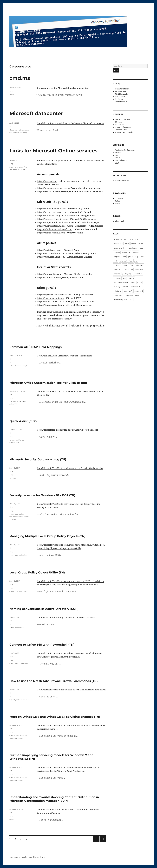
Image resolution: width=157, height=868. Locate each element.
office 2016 (139, 269)
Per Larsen (119, 99)
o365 (20, 167)
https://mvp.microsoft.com (50, 298)
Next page (103, 842)
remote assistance (17, 440)
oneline (117, 274)
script (25, 366)
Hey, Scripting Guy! (123, 119)
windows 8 (23, 736)
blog (11, 91)
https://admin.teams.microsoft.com (55, 229)
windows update (16, 738)
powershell (23, 663)
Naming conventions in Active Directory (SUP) (44, 609)
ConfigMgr (119, 198)
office (16, 663)
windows (25, 700)
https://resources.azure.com (51, 257)
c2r (11, 402)
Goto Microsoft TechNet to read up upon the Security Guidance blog (70, 468)
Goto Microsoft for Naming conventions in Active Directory (66, 618)
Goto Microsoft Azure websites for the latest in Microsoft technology (70, 123)
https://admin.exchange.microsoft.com (56, 216)
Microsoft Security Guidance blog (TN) (38, 459)
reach (26, 130)
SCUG (117, 163)
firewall (12, 700)
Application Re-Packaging (125, 150)
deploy (143, 248)
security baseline (16, 517)
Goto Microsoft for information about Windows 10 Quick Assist (67, 430)
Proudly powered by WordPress (33, 857)
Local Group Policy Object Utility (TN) (37, 572)
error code (126, 252)
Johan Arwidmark (122, 89)
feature (136, 252)
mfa (16, 167)
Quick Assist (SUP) (23, 421)
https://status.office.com (49, 274)
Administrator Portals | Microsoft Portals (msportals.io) (75, 326)
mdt (116, 261)
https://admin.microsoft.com (51, 209)
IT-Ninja (118, 122)
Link (11, 359)
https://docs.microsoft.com (50, 305)
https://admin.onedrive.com (51, 233)
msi (136, 261)
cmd (127, 244)
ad (23, 628)
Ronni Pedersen (121, 102)
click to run (17, 402)
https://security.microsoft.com (52, 212)
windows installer (132, 295)
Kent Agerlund (121, 91)
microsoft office (126, 261)
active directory (16, 366)
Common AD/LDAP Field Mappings (36, 347)
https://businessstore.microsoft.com (55, 226)
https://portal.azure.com (49, 250)
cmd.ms (20, 78)
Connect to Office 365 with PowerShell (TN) (42, 645)
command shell (120, 248)
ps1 (124, 278)
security (13, 132)
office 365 (13, 404)
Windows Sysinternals (124, 132)
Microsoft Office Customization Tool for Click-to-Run (48, 383)
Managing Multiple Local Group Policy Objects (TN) (47, 536)
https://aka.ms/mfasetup (49, 191)
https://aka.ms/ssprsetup (49, 188)
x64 (131, 300)
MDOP (118, 201)
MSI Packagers (121, 160)
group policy (18, 514)
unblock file (135, 287)
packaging (127, 274)
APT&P (118, 153)
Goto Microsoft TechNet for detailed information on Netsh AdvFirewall (72, 690)
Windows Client (121, 130)
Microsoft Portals (122, 181)
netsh (18, 700)
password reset (19, 170)
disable (117, 252)
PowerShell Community (124, 127)
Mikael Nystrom (121, 97)
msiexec (117, 265)
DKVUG (118, 158)
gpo (11, 514)
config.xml (133, 248)
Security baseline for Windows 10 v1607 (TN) (42, 495)
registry (131, 278)
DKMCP (118, 155)
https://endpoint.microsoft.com (53, 222)
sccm (12, 820)
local (26, 555)
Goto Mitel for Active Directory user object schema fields (64, 356)
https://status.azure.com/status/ (53, 277)
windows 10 (14, 442)
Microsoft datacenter (36, 113)
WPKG (118, 204)
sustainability (22, 132)
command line (137, 244)
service (125, 287)
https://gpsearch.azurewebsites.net (54, 295)
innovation (19, 130)
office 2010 (118, 269)
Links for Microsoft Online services (53, 151)
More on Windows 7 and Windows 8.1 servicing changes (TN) (55, 717)
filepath (117, 257)
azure (12, 167)
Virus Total (119, 221)
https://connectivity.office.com (52, 219)
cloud (12, 95)
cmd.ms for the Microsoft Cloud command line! (66, 88)
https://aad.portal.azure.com (51, 253)
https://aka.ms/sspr (47, 181)
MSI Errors (119, 125)
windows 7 (14, 736)
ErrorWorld (14, 857)
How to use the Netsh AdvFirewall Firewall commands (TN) (54, 681)
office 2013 (129, 269)
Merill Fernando (121, 94)
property (117, 278)
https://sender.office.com (50, 302)
